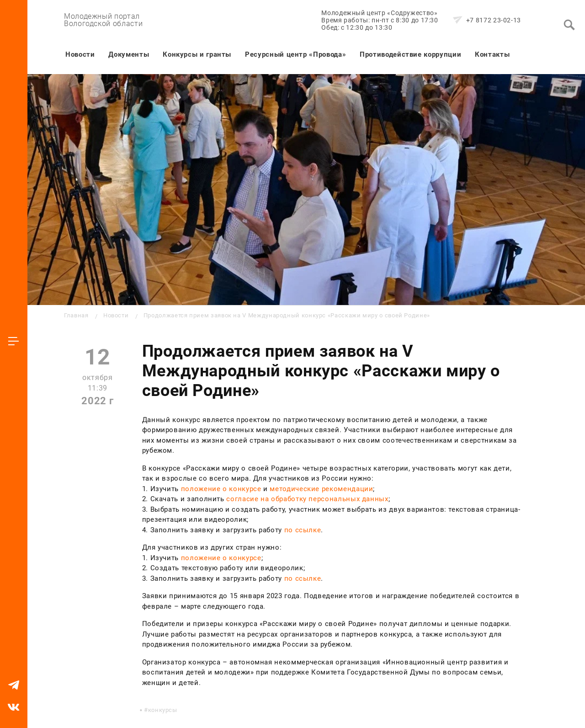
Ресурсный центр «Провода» (295, 54)
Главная (76, 315)
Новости (80, 54)
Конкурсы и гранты (197, 54)
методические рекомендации (321, 489)
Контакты (492, 54)
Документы (129, 54)
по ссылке (303, 530)
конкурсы (163, 710)
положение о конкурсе (221, 489)
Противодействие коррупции (410, 54)
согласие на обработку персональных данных (307, 499)
